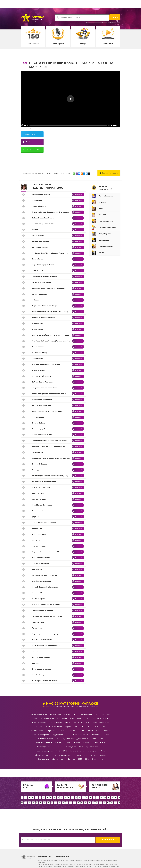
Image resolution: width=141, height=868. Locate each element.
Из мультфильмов (44, 747)
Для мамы (73, 731)
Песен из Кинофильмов (48, 188)
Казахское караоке (44, 743)
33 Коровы (36, 300)
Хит (103, 747)
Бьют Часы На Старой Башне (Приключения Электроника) (55, 341)
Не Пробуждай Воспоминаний (44, 482)
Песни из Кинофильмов (53, 63)
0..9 (22, 803)
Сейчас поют (108, 44)
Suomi (94, 739)
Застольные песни (54, 727)
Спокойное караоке (81, 743)
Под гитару (78, 723)
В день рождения (81, 735)
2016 (103, 727)
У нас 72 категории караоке (70, 704)
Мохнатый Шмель (39, 206)
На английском (94, 731)
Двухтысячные (71, 727)
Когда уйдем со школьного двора (45, 634)
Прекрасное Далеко (40, 247)
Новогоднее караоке (44, 751)
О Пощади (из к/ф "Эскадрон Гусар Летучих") (50, 476)
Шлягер (72, 759)
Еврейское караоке (39, 714)
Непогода (36, 470)
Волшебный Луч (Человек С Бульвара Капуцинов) (52, 458)
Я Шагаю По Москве (40, 499)
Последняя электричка (41, 669)
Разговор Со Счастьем (41, 487)
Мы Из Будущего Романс (42, 282)
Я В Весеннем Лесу (39, 353)
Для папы (100, 714)
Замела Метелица (39, 546)
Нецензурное (70, 747)
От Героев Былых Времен (42, 400)
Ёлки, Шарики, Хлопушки (42, 505)
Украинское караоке (41, 735)
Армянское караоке (62, 755)
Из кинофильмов (77, 751)
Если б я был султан (40, 675)
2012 (87, 759)
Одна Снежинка (38, 323)
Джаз (94, 759)
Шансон (58, 747)
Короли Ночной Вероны (41, 376)
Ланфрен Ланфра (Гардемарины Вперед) (48, 288)
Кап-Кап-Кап (37, 540)
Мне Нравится (37, 452)
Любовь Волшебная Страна (43, 218)
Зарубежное (58, 735)
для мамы (50, 128)
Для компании (56, 723)
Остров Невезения (39, 294)
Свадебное (62, 718)
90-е (81, 747)
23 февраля (93, 751)
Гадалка (35, 651)
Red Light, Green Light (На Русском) (46, 605)
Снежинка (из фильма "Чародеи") (45, 277)
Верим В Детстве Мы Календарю (45, 587)
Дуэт (79, 718)
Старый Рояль (37, 359)
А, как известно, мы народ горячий (46, 646)
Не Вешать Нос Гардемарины (43, 318)
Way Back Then (38, 622)
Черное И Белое (38, 370)
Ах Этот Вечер (37, 329)
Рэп (109, 714)
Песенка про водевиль (41, 657)
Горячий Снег (37, 528)
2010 (89, 727)
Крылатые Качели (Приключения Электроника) (51, 212)
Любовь (58, 743)
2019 (65, 751)
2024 (86, 718)
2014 (82, 731)
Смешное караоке (46, 739)
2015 (96, 727)
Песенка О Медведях (40, 464)
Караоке (62, 731)
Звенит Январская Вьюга (42, 435)
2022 (68, 735)
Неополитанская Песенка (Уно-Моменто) (48, 446)
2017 (82, 727)
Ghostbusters (37, 569)
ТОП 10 (105, 188)
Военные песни (80, 755)
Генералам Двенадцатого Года (44, 388)
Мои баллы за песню (31, 142)
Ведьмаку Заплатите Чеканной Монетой (48, 552)
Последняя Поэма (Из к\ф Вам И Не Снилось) (50, 312)
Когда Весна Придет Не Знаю (43, 265)
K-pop (67, 743)
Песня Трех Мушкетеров (42, 405)
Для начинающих (43, 755)
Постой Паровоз (38, 347)
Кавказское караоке (100, 718)
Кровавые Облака (39, 593)
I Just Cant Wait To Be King (42, 610)
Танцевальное (86, 714)
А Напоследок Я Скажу (41, 195)
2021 (75, 714)
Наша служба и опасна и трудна (45, 681)
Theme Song (37, 628)
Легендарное (37, 731)
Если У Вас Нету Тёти (40, 564)
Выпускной (51, 731)
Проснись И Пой (38, 493)
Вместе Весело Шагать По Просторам (47, 411)
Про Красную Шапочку (41, 511)
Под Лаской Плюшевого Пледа (44, 306)
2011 (58, 739)
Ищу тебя (35, 663)
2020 (88, 723)
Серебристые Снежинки (41, 581)
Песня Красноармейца (41, 558)
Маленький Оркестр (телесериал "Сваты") (49, 394)
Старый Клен (37, 200)
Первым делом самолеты (42, 640)
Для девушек (44, 759)
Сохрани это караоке (108, 173)
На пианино (96, 735)
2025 (72, 718)
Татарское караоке (101, 723)
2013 (80, 759)
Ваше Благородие (39, 599)
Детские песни (59, 759)
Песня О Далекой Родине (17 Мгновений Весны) (51, 335)
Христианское (92, 747)
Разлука (35, 230)
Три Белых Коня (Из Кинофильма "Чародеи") (50, 253)
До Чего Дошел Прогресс (42, 382)
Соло (107, 735)
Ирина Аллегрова (91, 22)
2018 (58, 751)
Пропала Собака (38, 423)
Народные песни (39, 723)
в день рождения (31, 128)
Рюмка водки (100, 22)
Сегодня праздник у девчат (112, 22)
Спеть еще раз (29, 134)
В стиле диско (99, 743)
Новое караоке (58, 44)
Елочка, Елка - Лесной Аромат (44, 523)
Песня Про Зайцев (39, 534)
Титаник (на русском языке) (43, 224)
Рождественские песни (60, 714)
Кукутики (35, 517)
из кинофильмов (44, 128)
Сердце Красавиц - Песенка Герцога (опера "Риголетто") (55, 441)
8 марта (37, 128)
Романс (107, 731)
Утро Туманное (38, 417)
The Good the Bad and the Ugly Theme (47, 616)
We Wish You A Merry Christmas (44, 575)
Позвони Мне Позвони (40, 241)
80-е (101, 759)
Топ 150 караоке (33, 44)
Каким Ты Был (37, 271)
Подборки (83, 44)
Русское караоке (47, 718)
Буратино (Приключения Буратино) (46, 364)
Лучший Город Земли (40, 429)
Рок (101, 739)
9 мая (103, 751)
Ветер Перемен (38, 236)
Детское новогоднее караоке (76, 739)
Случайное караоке (31, 150)
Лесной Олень (37, 259)
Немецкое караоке (98, 755)
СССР (68, 723)
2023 (35, 718)
